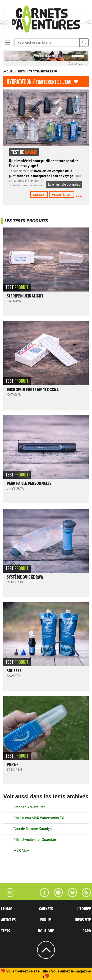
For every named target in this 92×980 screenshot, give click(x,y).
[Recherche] (47, 43)
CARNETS (46, 909)
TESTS (6, 931)
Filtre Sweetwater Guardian (35, 840)
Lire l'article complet (64, 184)
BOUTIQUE (46, 931)
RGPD (87, 931)
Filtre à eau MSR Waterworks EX (39, 818)
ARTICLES (8, 920)
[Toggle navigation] (7, 43)
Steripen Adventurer (29, 807)
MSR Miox (21, 851)
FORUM (46, 920)
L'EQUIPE (84, 909)
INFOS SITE (83, 920)
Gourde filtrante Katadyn (32, 829)
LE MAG (7, 909)
